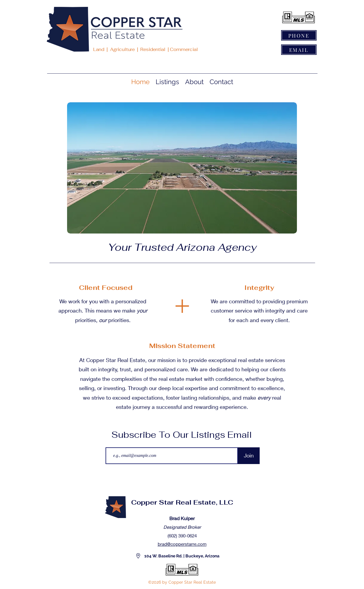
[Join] (249, 456)
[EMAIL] (299, 50)
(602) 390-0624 (182, 536)
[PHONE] (299, 35)
